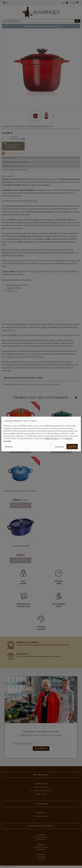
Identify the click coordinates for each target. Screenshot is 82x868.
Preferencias (9, 447)
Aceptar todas (72, 447)
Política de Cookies (52, 438)
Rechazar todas (60, 447)
